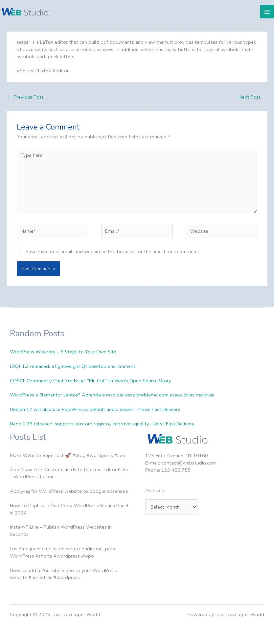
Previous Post (25, 97)
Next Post (253, 97)
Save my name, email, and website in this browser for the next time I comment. (112, 251)
